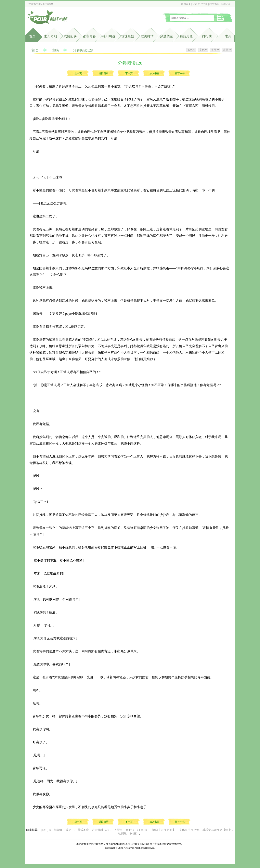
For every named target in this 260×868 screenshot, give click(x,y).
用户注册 (203, 4)
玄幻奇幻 (51, 36)
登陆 (195, 4)
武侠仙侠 (70, 36)
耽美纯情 (147, 36)
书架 (228, 36)
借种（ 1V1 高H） (137, 830)
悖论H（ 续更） (64, 830)
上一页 (78, 73)
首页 (32, 36)
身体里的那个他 (189, 830)
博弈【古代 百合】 (164, 830)
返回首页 (186, 4)
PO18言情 (48, 4)
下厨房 (118, 830)
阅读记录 (226, 4)
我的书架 (214, 4)
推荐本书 (180, 73)
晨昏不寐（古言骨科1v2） (94, 830)
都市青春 (89, 36)
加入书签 (154, 73)
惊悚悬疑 (128, 36)
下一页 (129, 73)
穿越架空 (167, 36)
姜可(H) (46, 830)
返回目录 (104, 73)
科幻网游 (109, 36)
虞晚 (55, 50)
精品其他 (186, 36)
